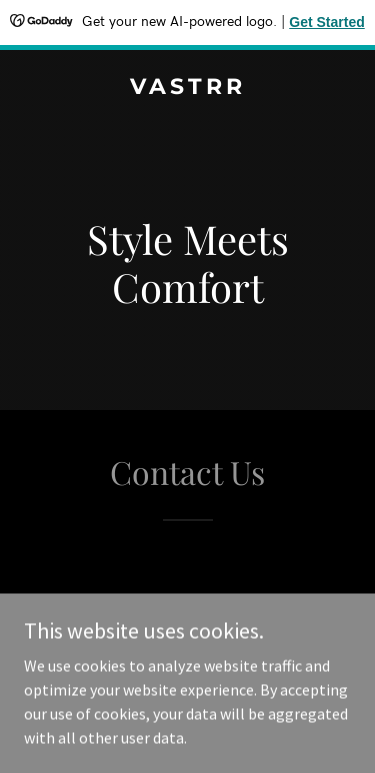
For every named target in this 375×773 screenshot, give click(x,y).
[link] (187, 88)
